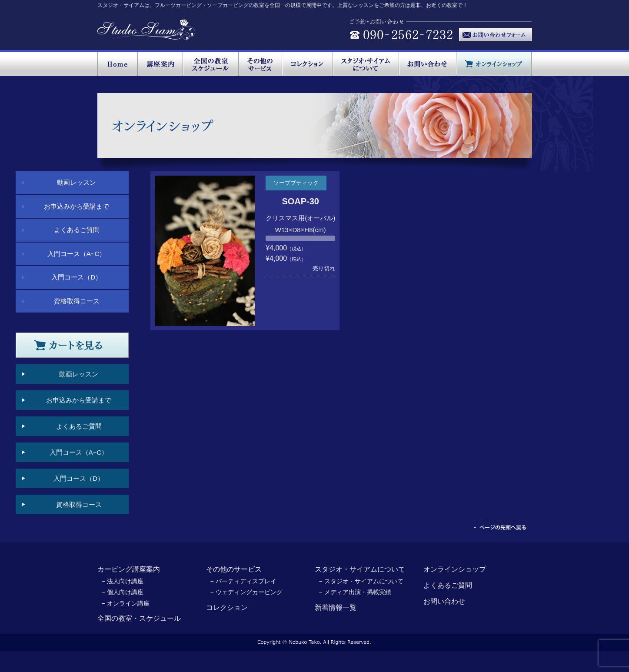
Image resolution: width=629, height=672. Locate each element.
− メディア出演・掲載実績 (355, 592)
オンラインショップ (455, 569)
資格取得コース (77, 301)
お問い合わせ (444, 601)
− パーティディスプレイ (243, 581)
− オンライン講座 (126, 603)
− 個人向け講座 (123, 592)
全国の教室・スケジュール (139, 618)
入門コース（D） (77, 277)
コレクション (227, 607)
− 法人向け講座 (123, 581)
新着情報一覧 (336, 607)
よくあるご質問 (77, 230)
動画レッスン (77, 182)
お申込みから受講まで (77, 206)
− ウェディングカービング (246, 592)
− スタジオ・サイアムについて (361, 581)
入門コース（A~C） (77, 254)
